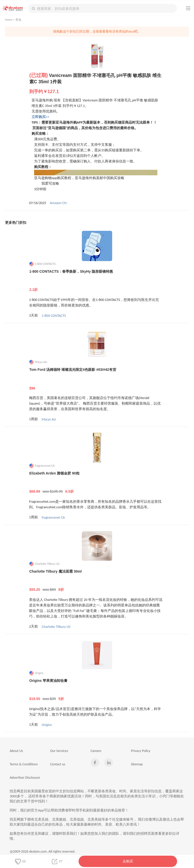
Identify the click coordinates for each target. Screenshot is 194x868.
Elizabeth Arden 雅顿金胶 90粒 (97, 483)
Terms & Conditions (24, 764)
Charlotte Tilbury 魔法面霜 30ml (97, 581)
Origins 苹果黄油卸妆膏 (97, 690)
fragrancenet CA (53, 517)
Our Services (59, 751)
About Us (16, 751)
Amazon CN (58, 203)
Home (9, 20)
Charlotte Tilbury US (56, 627)
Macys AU (49, 419)
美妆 (18, 20)
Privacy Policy (141, 751)
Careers (96, 751)
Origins (47, 725)
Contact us (58, 764)
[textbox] (102, 8)
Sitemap (137, 764)
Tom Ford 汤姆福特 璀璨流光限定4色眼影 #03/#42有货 (97, 379)
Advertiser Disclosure (25, 778)
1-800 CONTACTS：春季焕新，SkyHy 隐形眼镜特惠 (97, 281)
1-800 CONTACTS (54, 316)
